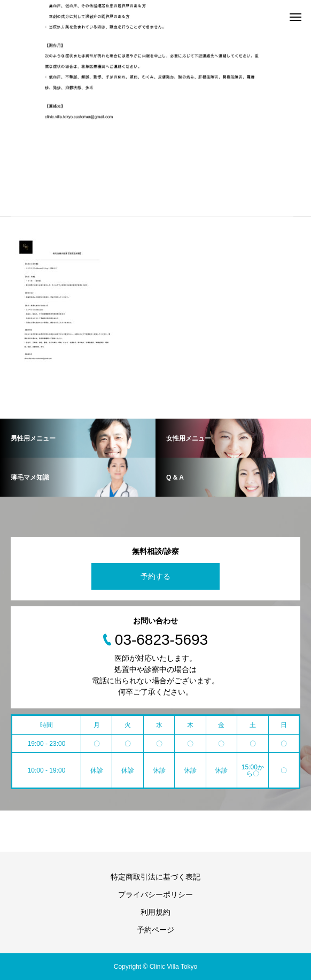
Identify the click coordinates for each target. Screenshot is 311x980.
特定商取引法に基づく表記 (155, 877)
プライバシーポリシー (155, 894)
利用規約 (155, 912)
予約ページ (155, 930)
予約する (155, 576)
